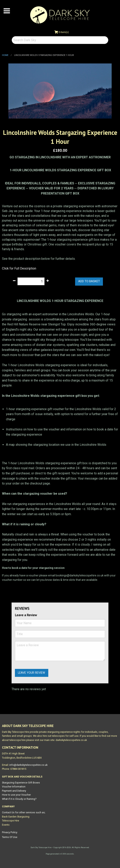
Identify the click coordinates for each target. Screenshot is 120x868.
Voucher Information (14, 787)
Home (5, 55)
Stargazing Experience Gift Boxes (21, 783)
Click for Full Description (19, 268)
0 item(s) (62, 32)
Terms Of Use (10, 837)
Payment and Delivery (14, 791)
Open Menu (7, 11)
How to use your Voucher (16, 795)
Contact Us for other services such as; (24, 812)
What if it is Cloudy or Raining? (19, 799)
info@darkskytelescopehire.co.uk (28, 765)
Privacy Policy (10, 832)
